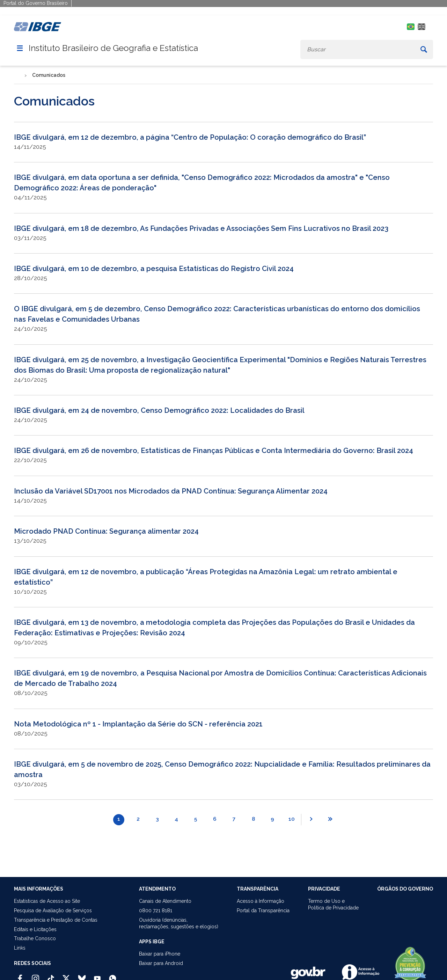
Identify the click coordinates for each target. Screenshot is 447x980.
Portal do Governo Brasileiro (36, 3)
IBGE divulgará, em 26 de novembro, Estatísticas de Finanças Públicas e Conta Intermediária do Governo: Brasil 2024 (214, 451)
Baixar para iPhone (160, 954)
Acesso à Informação (261, 901)
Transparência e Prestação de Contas (56, 920)
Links (20, 948)
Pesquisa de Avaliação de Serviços (53, 910)
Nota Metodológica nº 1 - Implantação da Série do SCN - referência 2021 (138, 724)
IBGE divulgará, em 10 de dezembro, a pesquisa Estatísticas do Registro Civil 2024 (154, 269)
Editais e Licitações (35, 929)
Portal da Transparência (263, 910)
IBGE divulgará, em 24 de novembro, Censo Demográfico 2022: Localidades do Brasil (159, 410)
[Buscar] (424, 49)
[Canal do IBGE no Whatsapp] (113, 975)
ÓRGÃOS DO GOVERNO (405, 889)
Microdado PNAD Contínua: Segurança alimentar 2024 (106, 531)
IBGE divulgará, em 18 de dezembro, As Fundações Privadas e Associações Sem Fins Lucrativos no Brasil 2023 (201, 228)
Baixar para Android (161, 963)
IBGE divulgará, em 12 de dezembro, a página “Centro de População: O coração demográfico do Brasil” (190, 137)
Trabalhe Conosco (35, 938)
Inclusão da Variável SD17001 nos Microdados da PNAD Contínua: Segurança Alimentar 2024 (171, 491)
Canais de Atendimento (165, 901)
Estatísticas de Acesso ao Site (47, 901)
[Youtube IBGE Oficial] (97, 975)
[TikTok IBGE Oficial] (51, 975)
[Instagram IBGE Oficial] (35, 975)
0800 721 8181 (156, 910)
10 (292, 819)
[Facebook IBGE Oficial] (20, 975)
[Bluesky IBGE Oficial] (82, 975)
